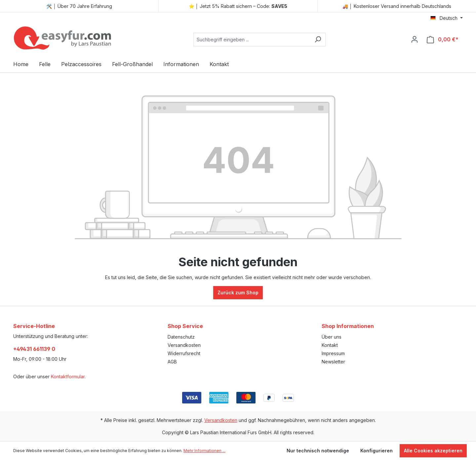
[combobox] (252, 40)
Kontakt (330, 345)
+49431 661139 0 (34, 349)
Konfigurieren (377, 451)
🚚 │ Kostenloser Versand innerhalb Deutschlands (397, 6)
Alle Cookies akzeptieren (433, 451)
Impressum (333, 353)
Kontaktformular (68, 376)
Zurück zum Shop (238, 293)
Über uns (332, 337)
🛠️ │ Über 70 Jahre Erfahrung (79, 6)
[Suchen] (318, 40)
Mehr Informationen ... (204, 451)
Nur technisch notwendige (318, 451)
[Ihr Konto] (415, 39)
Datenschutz (181, 337)
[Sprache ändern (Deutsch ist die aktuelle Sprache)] (447, 18)
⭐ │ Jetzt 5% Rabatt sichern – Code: (238, 6)
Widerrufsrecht (184, 353)
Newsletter (333, 362)
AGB (172, 362)
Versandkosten (184, 345)
